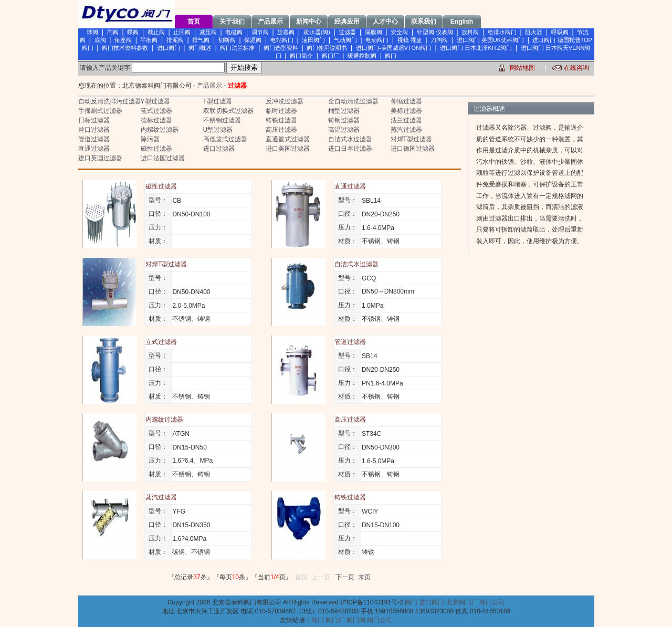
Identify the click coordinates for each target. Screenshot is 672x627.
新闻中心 (309, 22)
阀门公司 (492, 602)
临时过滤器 (281, 111)
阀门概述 (200, 48)
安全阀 (399, 32)
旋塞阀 (286, 32)
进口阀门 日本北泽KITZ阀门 (476, 48)
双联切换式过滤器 (228, 111)
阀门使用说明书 (327, 48)
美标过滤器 (406, 111)
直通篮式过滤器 (288, 139)
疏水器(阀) (317, 32)
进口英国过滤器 (100, 158)
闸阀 (113, 32)
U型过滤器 (218, 130)
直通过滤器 (94, 149)
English (462, 22)
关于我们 (232, 22)
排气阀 (201, 40)
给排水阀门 (502, 32)
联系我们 (424, 22)
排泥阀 (175, 40)
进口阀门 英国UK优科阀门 (490, 40)
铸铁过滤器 (281, 120)
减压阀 (208, 32)
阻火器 (534, 32)
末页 (364, 577)
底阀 (100, 40)
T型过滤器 (218, 101)
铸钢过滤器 (344, 120)
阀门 (391, 56)
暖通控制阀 (362, 56)
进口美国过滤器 (288, 149)
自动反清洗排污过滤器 (110, 101)
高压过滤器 (281, 130)
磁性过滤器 (156, 149)
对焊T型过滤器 (411, 139)
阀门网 (356, 620)
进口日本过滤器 (350, 149)
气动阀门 (345, 40)
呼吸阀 (560, 32)
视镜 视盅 (410, 40)
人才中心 (385, 22)
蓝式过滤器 (156, 111)
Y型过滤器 (155, 101)
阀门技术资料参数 (125, 48)
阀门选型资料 (281, 48)
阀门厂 (330, 56)
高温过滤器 (344, 130)
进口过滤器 (219, 149)
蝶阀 (133, 32)
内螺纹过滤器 (160, 130)
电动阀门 (377, 40)
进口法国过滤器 (163, 158)
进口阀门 (169, 48)
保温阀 (253, 40)
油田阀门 (313, 40)
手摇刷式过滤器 (100, 111)
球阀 (92, 32)
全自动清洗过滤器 (353, 101)
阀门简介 (301, 56)
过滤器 (347, 32)
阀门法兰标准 (237, 48)
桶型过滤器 (344, 111)
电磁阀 (234, 32)
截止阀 (156, 32)
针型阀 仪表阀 (435, 32)
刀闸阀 (439, 40)
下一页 (345, 577)
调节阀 (260, 32)
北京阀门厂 (462, 602)
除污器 (150, 139)
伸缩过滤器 (406, 101)
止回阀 (182, 32)
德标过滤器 (156, 120)
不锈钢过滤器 (222, 120)
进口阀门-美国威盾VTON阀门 (394, 48)
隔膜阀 (374, 32)
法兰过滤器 (406, 120)
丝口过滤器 (94, 130)
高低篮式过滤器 (225, 139)
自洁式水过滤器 (350, 139)
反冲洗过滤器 (285, 101)
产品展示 (270, 22)
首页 (194, 22)
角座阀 (123, 40)
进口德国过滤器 (413, 149)
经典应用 (347, 22)
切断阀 (227, 40)
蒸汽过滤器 (406, 130)
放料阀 (470, 32)
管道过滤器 (94, 139)
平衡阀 (149, 40)
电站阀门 (282, 40)
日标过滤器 (94, 120)
